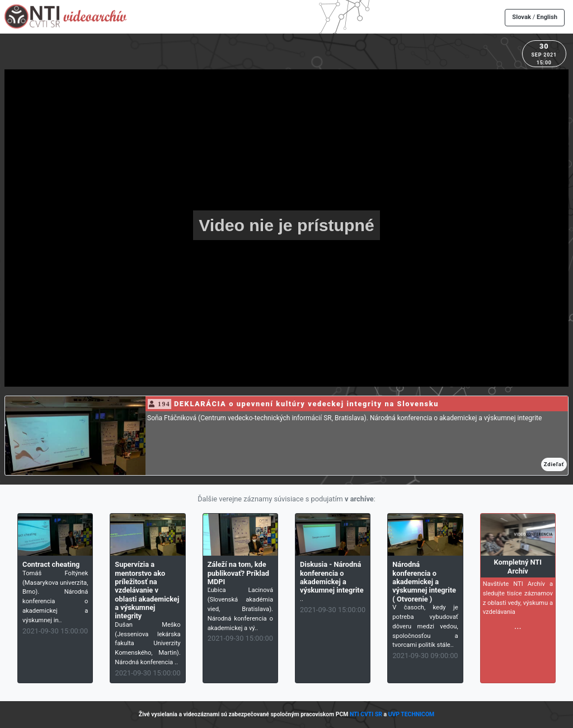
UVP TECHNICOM (412, 714)
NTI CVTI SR (366, 714)
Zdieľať (554, 464)
